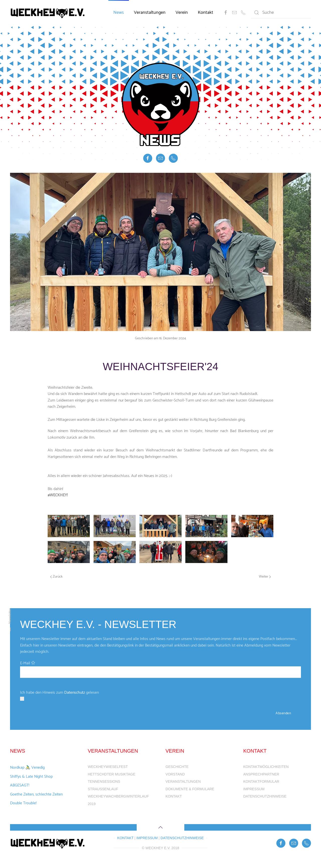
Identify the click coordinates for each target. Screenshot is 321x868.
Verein (182, 13)
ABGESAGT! (20, 785)
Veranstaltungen (150, 13)
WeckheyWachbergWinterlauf (118, 796)
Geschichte (177, 767)
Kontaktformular (261, 781)
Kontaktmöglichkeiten (266, 767)
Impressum (254, 789)
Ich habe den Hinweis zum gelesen (59, 693)
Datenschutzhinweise (265, 796)
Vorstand (175, 774)
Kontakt (206, 13)
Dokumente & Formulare (190, 789)
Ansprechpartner (261, 774)
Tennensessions (104, 781)
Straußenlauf (103, 789)
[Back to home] (48, 13)
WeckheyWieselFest (108, 767)
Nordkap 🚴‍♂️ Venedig (27, 768)
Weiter (265, 577)
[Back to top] (160, 827)
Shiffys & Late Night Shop (31, 777)
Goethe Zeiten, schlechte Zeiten (36, 794)
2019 (92, 804)
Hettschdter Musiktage (112, 774)
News (119, 13)
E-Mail (25, 663)
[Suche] (281, 13)
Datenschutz (75, 693)
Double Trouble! (23, 803)
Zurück (56, 577)
